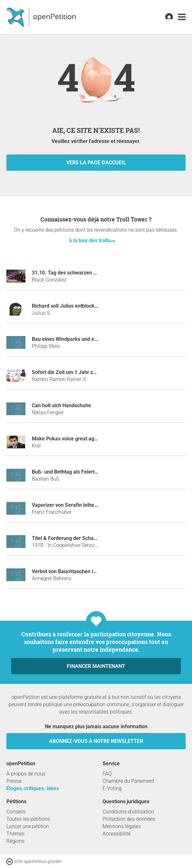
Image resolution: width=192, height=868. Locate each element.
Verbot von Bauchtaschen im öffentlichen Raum (86, 571)
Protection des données (129, 819)
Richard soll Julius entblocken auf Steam (79, 306)
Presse (14, 781)
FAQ (107, 774)
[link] (182, 17)
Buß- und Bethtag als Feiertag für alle (75, 472)
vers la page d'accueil (96, 163)
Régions (15, 841)
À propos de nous (26, 774)
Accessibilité (117, 834)
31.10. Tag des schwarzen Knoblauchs (76, 273)
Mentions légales (122, 826)
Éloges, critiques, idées (33, 788)
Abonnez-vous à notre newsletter (96, 741)
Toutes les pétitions (28, 819)
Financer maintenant (96, 666)
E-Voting (112, 788)
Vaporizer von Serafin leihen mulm (72, 505)
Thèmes (15, 834)
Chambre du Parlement (128, 781)
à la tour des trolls (90, 240)
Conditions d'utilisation (128, 812)
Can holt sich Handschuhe (61, 405)
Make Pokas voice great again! (67, 439)
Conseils (16, 812)
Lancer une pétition (28, 826)
